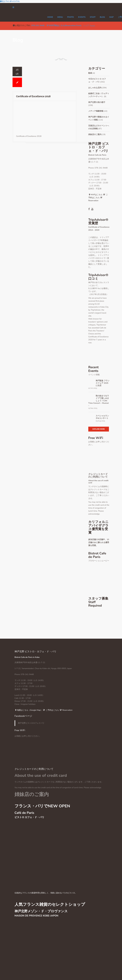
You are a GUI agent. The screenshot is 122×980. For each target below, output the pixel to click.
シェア (86, 25)
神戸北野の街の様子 (97, 102)
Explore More (99, 429)
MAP (111, 17)
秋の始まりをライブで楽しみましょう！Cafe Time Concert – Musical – (99, 401)
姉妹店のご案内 (95, 134)
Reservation (66, 710)
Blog (102, 17)
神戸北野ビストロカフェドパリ (31, 723)
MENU (60, 17)
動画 (90, 73)
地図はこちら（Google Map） (29, 710)
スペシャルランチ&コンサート (102, 417)
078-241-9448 (38, 25)
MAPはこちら (95, 195)
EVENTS (82, 17)
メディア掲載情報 (96, 111)
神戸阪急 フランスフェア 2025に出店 (103, 383)
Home (50, 17)
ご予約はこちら (51, 710)
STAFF (93, 17)
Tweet (92, 26)
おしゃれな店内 (95, 88)
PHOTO (70, 17)
